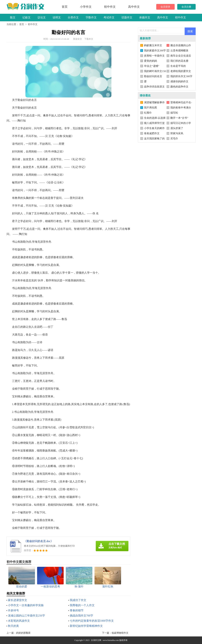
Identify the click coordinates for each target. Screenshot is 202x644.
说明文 (57, 17)
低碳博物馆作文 (120, 633)
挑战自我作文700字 (81, 616)
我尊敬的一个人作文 (82, 605)
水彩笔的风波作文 (19, 621)
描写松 (174, 113)
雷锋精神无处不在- (181, 102)
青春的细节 (77, 610)
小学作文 (86, 7)
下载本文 (89, 39)
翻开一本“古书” (179, 118)
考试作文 (109, 17)
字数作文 (91, 17)
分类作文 (73, 17)
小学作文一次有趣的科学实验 (26, 605)
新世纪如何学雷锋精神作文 (86, 626)
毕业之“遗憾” (152, 66)
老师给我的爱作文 (181, 71)
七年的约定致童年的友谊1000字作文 (92, 621)
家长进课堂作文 (18, 600)
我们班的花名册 (179, 61)
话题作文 (127, 17)
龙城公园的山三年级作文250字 (26, 616)
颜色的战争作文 (179, 87)
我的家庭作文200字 (155, 51)
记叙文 (26, 17)
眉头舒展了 (177, 128)
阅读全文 (78, 39)
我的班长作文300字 (181, 76)
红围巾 (148, 113)
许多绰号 (13, 610)
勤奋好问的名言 (153, 76)
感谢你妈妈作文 (179, 81)
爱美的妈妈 (151, 61)
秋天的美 (13, 626)
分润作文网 (96, 640)
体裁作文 (145, 17)
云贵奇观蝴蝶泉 (179, 51)
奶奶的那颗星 (23, 633)
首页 (65, 7)
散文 (13, 17)
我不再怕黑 (151, 108)
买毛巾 (174, 139)
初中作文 (110, 7)
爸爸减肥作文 (152, 133)
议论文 (42, 17)
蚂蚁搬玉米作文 (153, 45)
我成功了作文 (78, 600)
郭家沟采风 (177, 133)
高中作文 (134, 7)
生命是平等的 (178, 66)
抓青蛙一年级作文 (154, 56)
